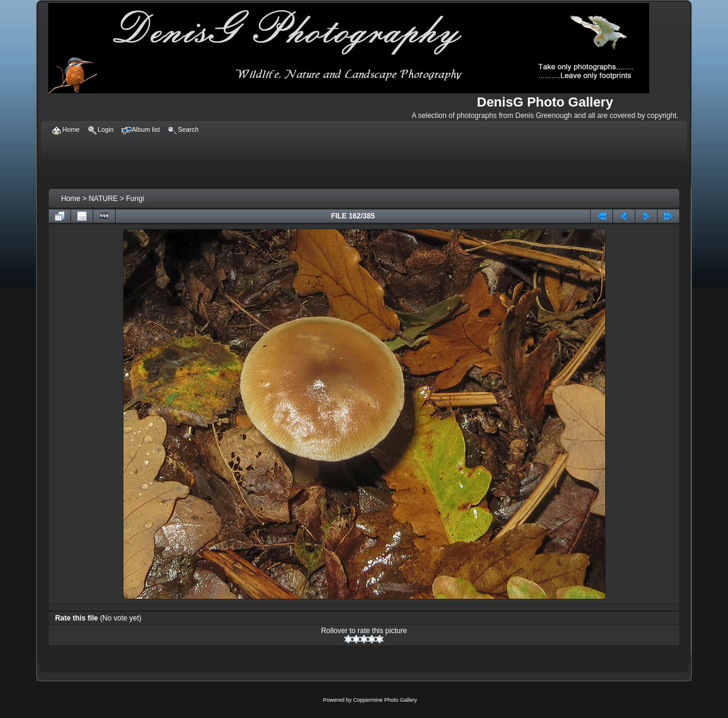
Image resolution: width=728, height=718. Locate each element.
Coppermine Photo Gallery (385, 700)
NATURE (103, 199)
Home (70, 199)
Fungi (135, 199)
